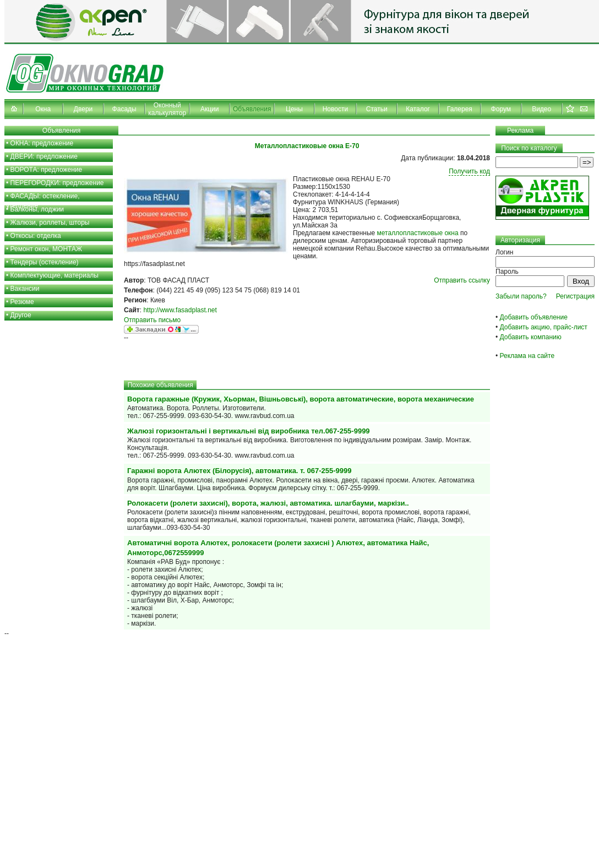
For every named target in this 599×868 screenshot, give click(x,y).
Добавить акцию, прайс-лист (544, 327)
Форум (501, 109)
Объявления (252, 109)
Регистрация (575, 296)
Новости (335, 109)
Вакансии (25, 289)
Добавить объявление (534, 317)
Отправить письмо (152, 320)
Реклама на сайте (527, 356)
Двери (83, 109)
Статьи (377, 109)
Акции (210, 109)
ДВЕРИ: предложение (44, 156)
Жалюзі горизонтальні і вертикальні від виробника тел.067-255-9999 (249, 431)
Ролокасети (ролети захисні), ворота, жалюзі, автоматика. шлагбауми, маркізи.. (268, 503)
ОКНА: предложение (42, 143)
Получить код (469, 171)
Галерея (460, 109)
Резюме (22, 302)
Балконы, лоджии (37, 209)
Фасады (124, 109)
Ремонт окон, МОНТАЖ (47, 249)
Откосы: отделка (36, 236)
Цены (294, 109)
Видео (541, 109)
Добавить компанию (531, 337)
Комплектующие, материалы (55, 275)
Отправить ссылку (462, 280)
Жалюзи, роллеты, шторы (50, 223)
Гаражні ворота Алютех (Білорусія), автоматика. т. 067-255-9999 (239, 471)
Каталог (418, 109)
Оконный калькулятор (167, 109)
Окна (43, 109)
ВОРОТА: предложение (47, 170)
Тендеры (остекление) (45, 262)
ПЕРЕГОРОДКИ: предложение (57, 183)
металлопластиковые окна (418, 233)
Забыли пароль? (521, 296)
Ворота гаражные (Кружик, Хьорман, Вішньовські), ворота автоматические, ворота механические (301, 399)
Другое (21, 315)
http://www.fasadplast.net (180, 310)
